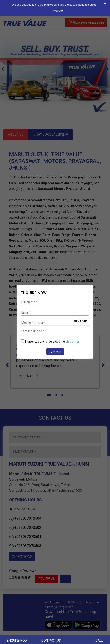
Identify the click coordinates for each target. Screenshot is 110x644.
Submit (55, 352)
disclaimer (72, 342)
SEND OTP (81, 321)
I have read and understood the (50, 342)
